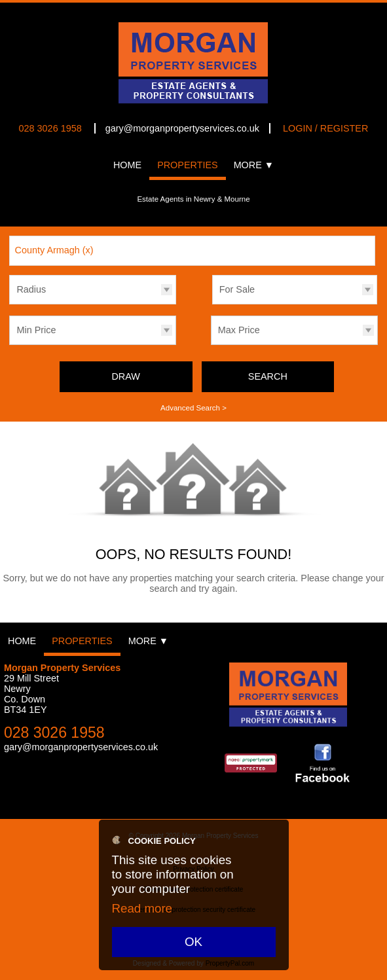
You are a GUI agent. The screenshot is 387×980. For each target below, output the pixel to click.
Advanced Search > (193, 408)
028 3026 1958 (50, 128)
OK (193, 942)
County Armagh (54, 250)
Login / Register (325, 128)
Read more (142, 908)
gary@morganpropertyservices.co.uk (182, 128)
